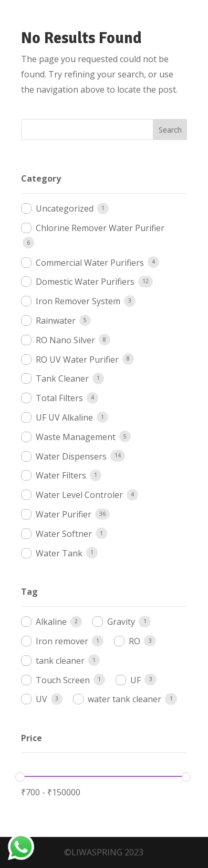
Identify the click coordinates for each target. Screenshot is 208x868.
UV (41, 699)
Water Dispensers (71, 456)
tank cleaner (60, 661)
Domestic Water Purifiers (85, 282)
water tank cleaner (124, 699)
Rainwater (56, 321)
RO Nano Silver (65, 340)
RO (134, 641)
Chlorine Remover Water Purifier (100, 228)
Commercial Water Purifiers (90, 263)
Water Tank (59, 553)
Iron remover (62, 641)
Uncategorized (65, 208)
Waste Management (76, 437)
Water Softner (64, 534)
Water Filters (61, 475)
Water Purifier (64, 514)
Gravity (121, 622)
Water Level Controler (79, 495)
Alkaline (51, 622)
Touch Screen (63, 680)
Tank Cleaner (62, 378)
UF (136, 680)
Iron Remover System (78, 301)
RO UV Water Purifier (77, 360)
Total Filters (59, 398)
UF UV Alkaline (64, 417)
